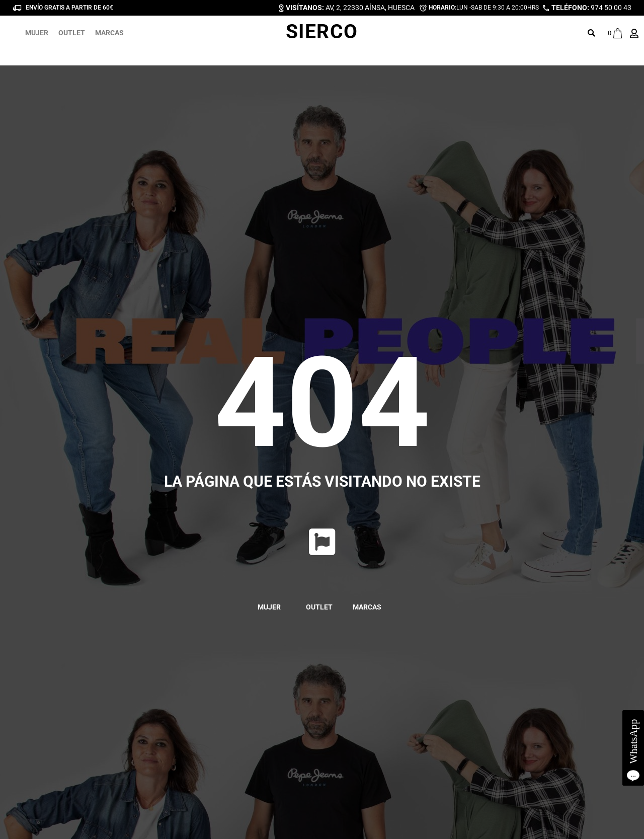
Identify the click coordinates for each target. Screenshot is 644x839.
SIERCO (322, 32)
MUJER (37, 33)
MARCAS (109, 33)
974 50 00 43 (591, 8)
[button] (591, 33)
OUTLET (72, 33)
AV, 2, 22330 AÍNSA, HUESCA (350, 8)
